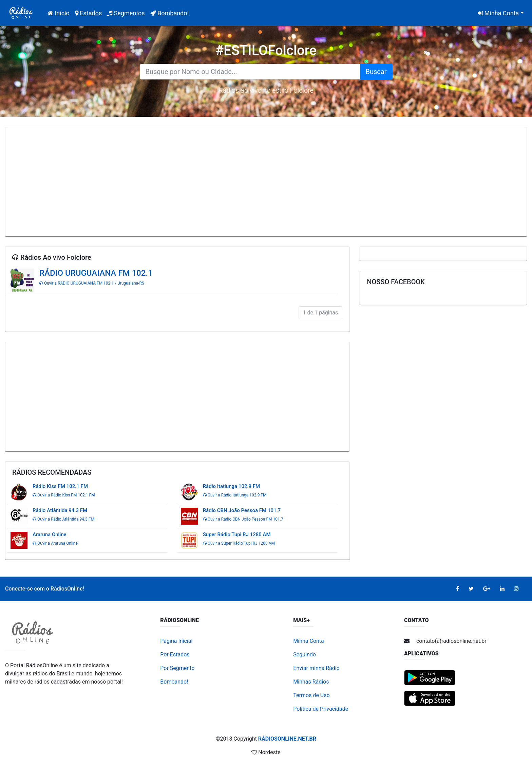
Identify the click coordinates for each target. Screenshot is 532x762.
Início (60, 12)
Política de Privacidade (321, 709)
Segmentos (126, 13)
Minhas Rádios (311, 682)
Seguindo (305, 655)
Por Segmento (177, 668)
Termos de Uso (311, 695)
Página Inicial (176, 641)
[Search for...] (250, 72)
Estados (88, 13)
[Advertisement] (266, 182)
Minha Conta (498, 13)
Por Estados (175, 655)
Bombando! (170, 13)
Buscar (376, 72)
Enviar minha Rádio (316, 668)
